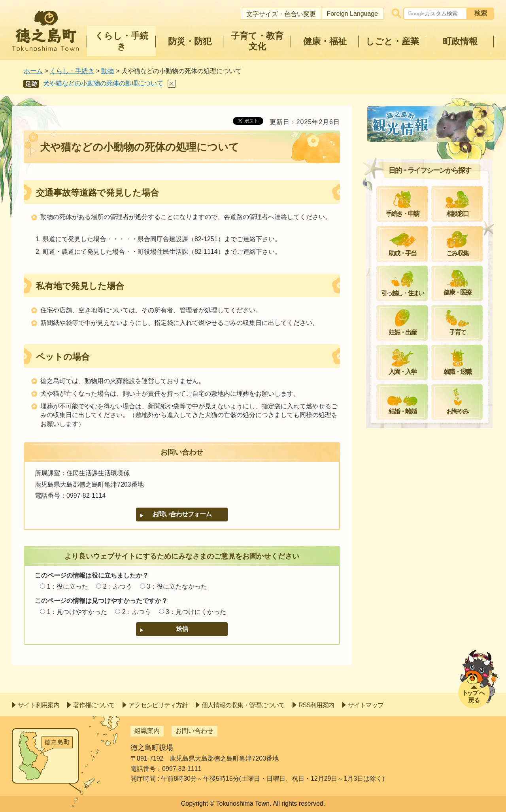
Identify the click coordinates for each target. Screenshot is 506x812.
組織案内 (147, 731)
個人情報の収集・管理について (243, 705)
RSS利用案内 (316, 705)
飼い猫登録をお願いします (418, 167)
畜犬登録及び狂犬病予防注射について (434, 186)
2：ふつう (118, 586)
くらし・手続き (72, 71)
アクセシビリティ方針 (158, 705)
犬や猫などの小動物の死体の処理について (103, 83)
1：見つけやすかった (77, 612)
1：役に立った (67, 586)
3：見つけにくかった (196, 612)
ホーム (33, 71)
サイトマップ (366, 705)
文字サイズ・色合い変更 (281, 14)
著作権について (94, 705)
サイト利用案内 (39, 705)
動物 (108, 71)
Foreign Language (352, 14)
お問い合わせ (194, 731)
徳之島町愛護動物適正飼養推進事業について (434, 210)
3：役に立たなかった (177, 586)
